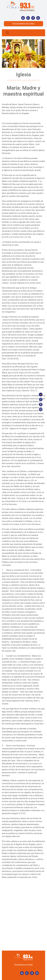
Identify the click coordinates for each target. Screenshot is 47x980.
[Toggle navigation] (7, 33)
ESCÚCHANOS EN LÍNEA (23, 24)
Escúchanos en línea (24, 965)
